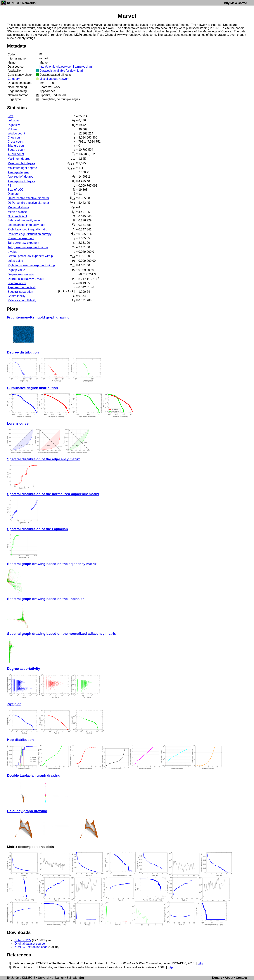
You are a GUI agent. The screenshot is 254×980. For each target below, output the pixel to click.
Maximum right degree (22, 168)
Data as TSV (23, 940)
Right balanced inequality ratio (27, 229)
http (200, 963)
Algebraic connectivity (22, 287)
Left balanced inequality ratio (26, 225)
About (229, 978)
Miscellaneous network (54, 79)
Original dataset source (30, 944)
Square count (16, 150)
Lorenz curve (18, 423)
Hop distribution (20, 740)
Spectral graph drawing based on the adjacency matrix (52, 564)
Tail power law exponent (23, 243)
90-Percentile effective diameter (28, 203)
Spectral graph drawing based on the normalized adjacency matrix (61, 634)
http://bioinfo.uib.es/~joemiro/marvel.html (66, 67)
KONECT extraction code (31, 947)
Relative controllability (22, 300)
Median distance (18, 207)
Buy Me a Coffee (235, 3)
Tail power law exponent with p (28, 247)
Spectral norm (17, 283)
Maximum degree (19, 159)
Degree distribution (23, 352)
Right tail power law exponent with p (31, 265)
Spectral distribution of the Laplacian (37, 529)
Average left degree (20, 177)
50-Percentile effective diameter (28, 198)
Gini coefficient (17, 216)
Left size (13, 120)
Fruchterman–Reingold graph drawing (38, 317)
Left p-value (15, 261)
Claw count (15, 138)
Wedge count (16, 133)
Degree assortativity (21, 274)
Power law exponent (21, 238)
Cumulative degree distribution (32, 388)
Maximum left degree (21, 163)
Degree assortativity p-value (26, 279)
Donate (217, 978)
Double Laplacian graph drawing (34, 775)
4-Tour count (16, 154)
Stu (82, 978)
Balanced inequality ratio (24, 220)
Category (14, 79)
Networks (29, 3)
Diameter (14, 194)
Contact (241, 978)
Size (10, 116)
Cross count (15, 142)
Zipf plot (14, 704)
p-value (12, 252)
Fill (9, 186)
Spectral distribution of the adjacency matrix (43, 459)
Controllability (16, 296)
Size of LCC (15, 190)
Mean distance (17, 212)
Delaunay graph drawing (27, 811)
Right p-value (16, 270)
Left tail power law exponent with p (30, 256)
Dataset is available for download (61, 71)
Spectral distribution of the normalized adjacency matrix (53, 494)
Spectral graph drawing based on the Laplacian (46, 599)
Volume (12, 129)
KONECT (13, 3)
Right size (14, 125)
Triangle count (17, 146)
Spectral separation (20, 292)
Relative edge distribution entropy (29, 234)
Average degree (18, 172)
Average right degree (21, 181)
